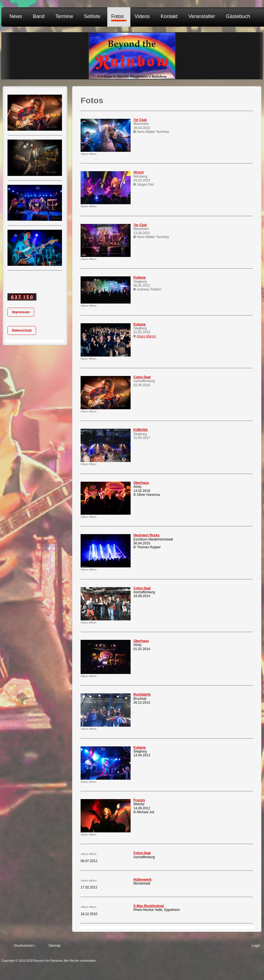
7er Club (140, 120)
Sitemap (54, 946)
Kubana (140, 277)
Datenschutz (22, 330)
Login (256, 946)
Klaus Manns (146, 336)
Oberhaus (141, 483)
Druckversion (24, 946)
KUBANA (141, 430)
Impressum (21, 312)
